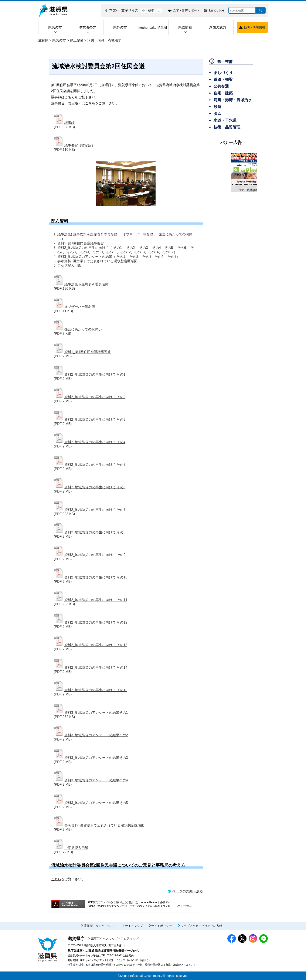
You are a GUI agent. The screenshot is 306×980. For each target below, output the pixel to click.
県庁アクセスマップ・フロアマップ (115, 939)
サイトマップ (134, 926)
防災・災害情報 (255, 27)
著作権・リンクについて (100, 926)
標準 (151, 10)
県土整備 (77, 40)
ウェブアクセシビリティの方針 (201, 926)
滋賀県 (43, 40)
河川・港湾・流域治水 (104, 40)
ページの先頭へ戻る (188, 891)
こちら (56, 879)
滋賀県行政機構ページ (118, 951)
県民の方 (59, 40)
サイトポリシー (162, 926)
